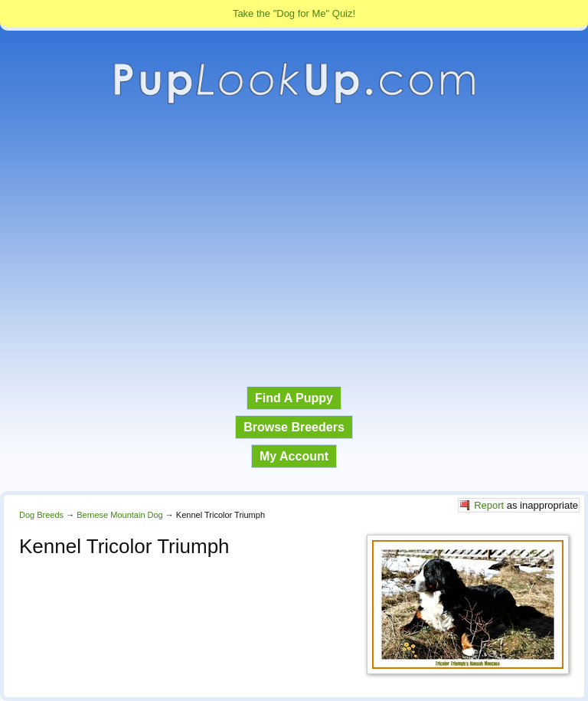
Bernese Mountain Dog (120, 515)
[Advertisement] (294, 246)
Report (489, 505)
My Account (294, 456)
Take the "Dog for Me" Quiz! (294, 13)
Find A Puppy (294, 398)
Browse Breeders (294, 427)
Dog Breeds (41, 515)
